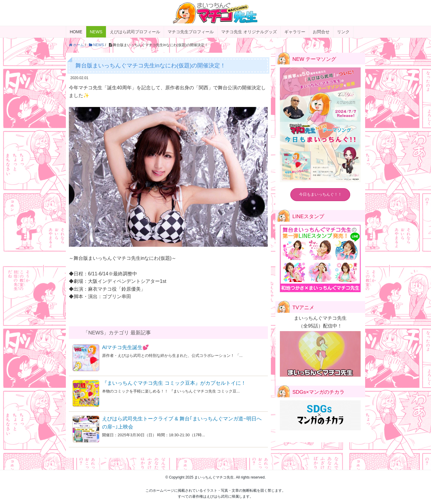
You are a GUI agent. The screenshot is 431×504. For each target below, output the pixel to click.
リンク (343, 32)
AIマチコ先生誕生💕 (125, 347)
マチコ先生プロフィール (191, 32)
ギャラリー (295, 32)
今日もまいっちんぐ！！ (320, 194)
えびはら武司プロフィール (135, 32)
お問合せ (321, 32)
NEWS (96, 32)
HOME (76, 32)
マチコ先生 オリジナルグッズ (249, 32)
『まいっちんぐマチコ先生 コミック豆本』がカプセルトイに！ (174, 383)
